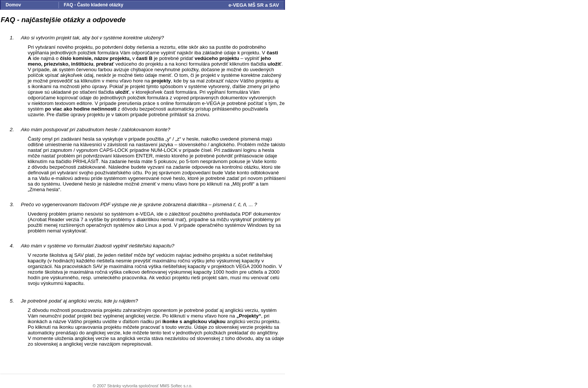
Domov (13, 5)
